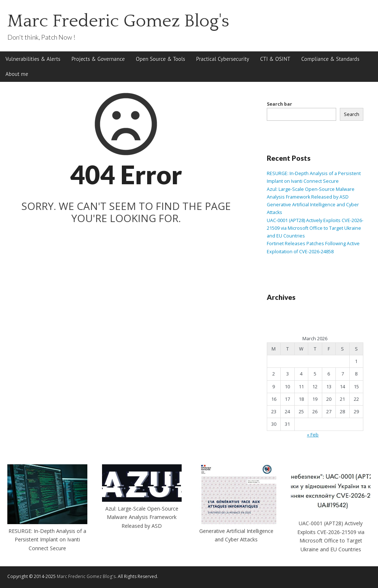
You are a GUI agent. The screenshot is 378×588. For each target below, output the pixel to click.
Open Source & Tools (160, 59)
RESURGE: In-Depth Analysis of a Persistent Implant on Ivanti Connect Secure (47, 540)
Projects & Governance (98, 59)
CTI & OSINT (275, 59)
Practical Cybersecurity (223, 59)
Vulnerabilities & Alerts (33, 59)
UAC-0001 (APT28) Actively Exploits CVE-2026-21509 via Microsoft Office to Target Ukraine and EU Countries (315, 228)
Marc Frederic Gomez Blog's (118, 21)
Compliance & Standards (330, 59)
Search (352, 114)
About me (17, 74)
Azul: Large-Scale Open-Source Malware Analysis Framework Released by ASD (142, 517)
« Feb (313, 435)
